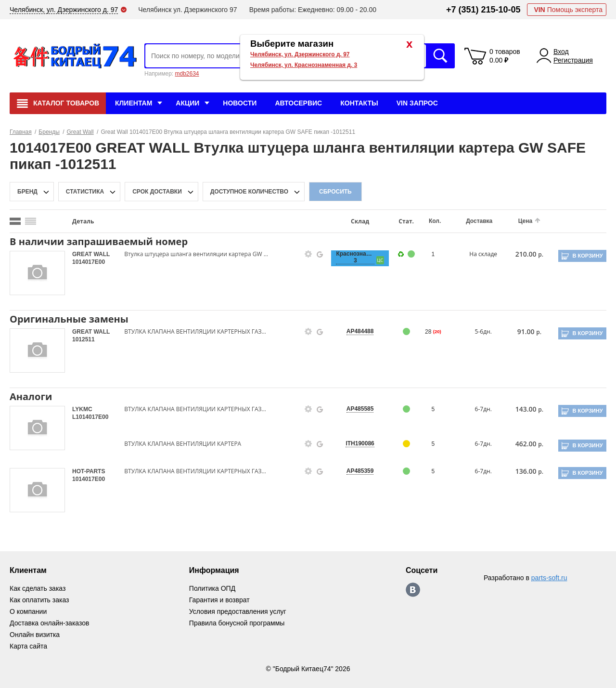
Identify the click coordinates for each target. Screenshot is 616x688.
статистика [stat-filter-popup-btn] (85, 192)
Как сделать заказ (38, 588)
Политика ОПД (212, 588)
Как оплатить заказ (39, 600)
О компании (28, 611)
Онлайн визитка (35, 635)
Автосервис (298, 103)
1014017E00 (89, 262)
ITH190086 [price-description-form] (360, 443)
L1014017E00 (90, 417)
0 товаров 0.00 (505, 56)
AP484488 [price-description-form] (360, 331)
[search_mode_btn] (15, 221)
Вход (561, 52)
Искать (440, 56)
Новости (240, 103)
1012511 (83, 339)
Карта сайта (28, 646)
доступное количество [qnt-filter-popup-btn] (249, 192)
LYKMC (82, 409)
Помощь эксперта (568, 10)
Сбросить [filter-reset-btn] (335, 192)
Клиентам (134, 103)
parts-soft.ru (549, 578)
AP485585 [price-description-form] (360, 409)
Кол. (435, 221)
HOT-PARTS (89, 471)
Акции (187, 103)
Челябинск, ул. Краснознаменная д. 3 (304, 65)
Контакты (359, 103)
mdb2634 (187, 74)
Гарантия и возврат (219, 600)
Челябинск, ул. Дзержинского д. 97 (300, 54)
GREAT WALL (91, 254)
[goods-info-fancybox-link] (308, 254)
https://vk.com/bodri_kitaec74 (413, 590)
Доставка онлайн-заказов (49, 623)
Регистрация (573, 60)
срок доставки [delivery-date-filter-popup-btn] (157, 192)
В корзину (587, 256)
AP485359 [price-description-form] (360, 471)
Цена (526, 221)
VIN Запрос (417, 103)
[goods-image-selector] (37, 273)
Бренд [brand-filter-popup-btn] (27, 192)
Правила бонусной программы (237, 623)
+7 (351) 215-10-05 (483, 10)
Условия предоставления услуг (238, 611)
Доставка (479, 221)
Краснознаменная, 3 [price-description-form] (355, 257)
